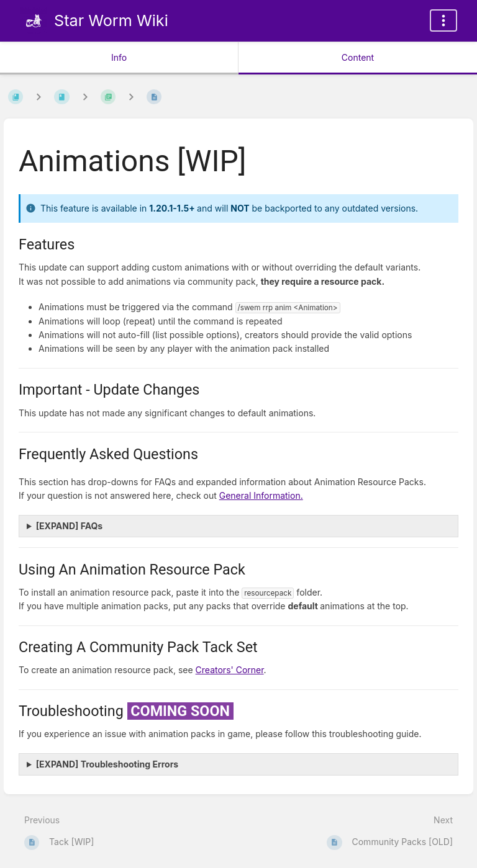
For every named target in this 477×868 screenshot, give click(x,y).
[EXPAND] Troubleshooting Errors (107, 764)
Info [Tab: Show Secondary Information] (119, 57)
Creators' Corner (230, 670)
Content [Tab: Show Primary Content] (358, 57)
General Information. (261, 495)
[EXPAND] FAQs (69, 526)
